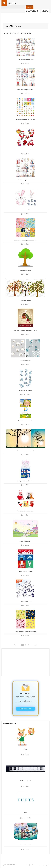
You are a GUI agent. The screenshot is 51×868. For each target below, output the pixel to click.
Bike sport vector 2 (25, 844)
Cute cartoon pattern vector (25, 421)
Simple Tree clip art (25, 270)
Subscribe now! (25, 709)
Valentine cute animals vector (26, 511)
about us (26, 865)
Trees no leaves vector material (26, 451)
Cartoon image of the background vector (26, 632)
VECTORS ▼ (32, 11)
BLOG (45, 11)
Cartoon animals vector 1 (26, 601)
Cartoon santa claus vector (26, 150)
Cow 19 (25, 749)
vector (12, 3)
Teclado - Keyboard (26, 781)
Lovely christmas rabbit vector (26, 481)
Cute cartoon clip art (25, 361)
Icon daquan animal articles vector (26, 120)
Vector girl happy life (26, 541)
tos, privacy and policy (44, 865)
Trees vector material (25, 300)
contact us (33, 865)
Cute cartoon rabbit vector (26, 391)
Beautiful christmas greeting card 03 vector (25, 330)
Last (36, 645)
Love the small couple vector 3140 (26, 90)
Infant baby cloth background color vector (25, 240)
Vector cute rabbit (25, 210)
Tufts (26, 812)
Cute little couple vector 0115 (26, 180)
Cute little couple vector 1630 (26, 59)
